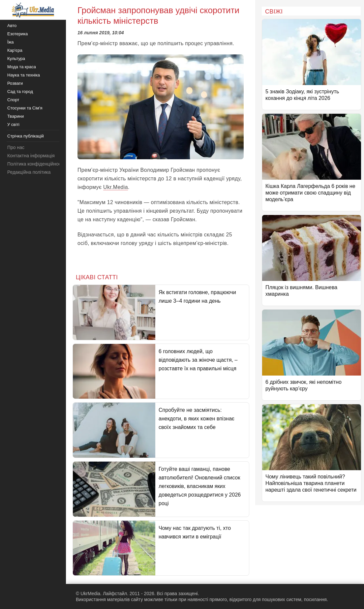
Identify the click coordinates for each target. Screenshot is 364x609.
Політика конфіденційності (36, 164)
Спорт (13, 100)
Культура (16, 59)
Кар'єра (15, 50)
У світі (13, 124)
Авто (12, 26)
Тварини (15, 116)
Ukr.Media (116, 187)
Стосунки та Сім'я (25, 108)
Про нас (16, 147)
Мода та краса (22, 67)
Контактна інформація (31, 156)
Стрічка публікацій (26, 136)
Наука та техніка (24, 75)
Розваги (15, 83)
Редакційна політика (29, 172)
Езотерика (17, 34)
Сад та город (20, 91)
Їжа (11, 42)
